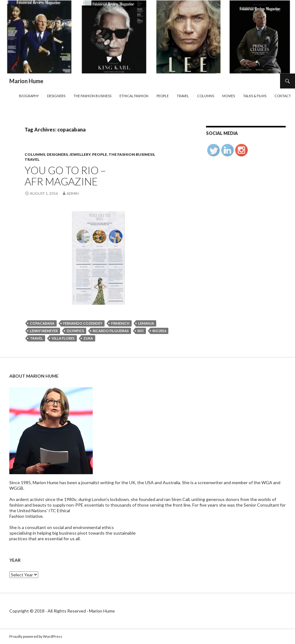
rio (141, 331)
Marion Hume (26, 81)
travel (36, 338)
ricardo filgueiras (111, 331)
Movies (229, 96)
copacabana (42, 323)
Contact (283, 96)
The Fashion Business (92, 96)
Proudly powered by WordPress (36, 636)
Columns (206, 96)
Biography (29, 96)
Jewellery (80, 154)
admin (73, 193)
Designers (56, 96)
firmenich (120, 323)
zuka (88, 338)
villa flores (63, 338)
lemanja (146, 323)
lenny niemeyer (44, 331)
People (163, 96)
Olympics (75, 331)
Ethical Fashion (134, 96)
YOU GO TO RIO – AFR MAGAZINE (65, 176)
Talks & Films (255, 96)
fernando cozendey (83, 323)
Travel (183, 96)
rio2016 (159, 331)
